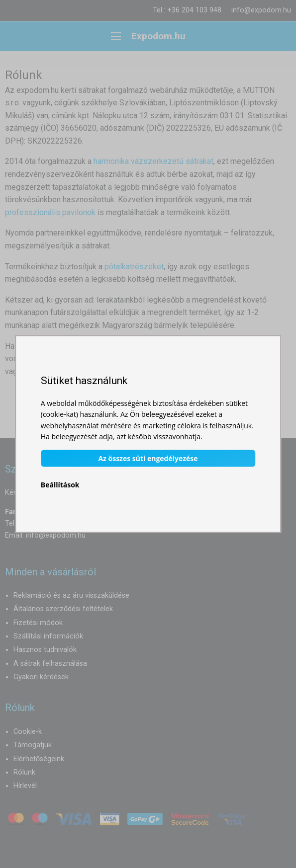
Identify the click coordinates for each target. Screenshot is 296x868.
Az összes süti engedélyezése (148, 458)
